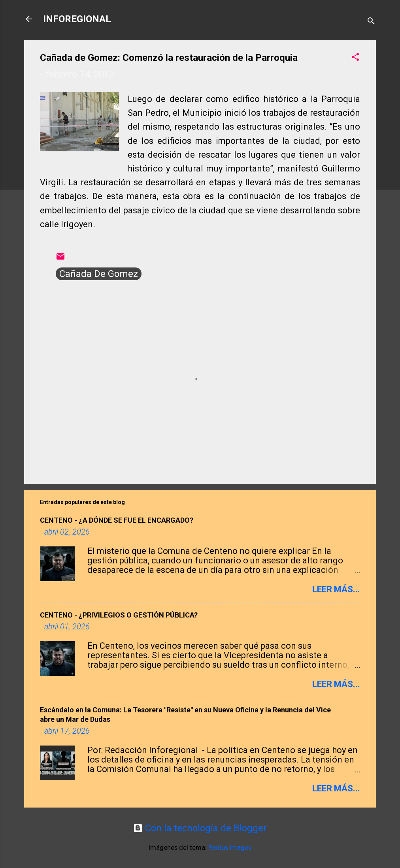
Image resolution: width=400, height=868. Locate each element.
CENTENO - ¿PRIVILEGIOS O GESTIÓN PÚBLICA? (119, 615)
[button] (355, 58)
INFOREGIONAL (77, 19)
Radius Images (230, 847)
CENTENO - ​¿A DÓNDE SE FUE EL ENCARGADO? (117, 520)
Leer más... (336, 589)
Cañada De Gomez (99, 274)
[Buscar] (371, 22)
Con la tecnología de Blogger (200, 828)
